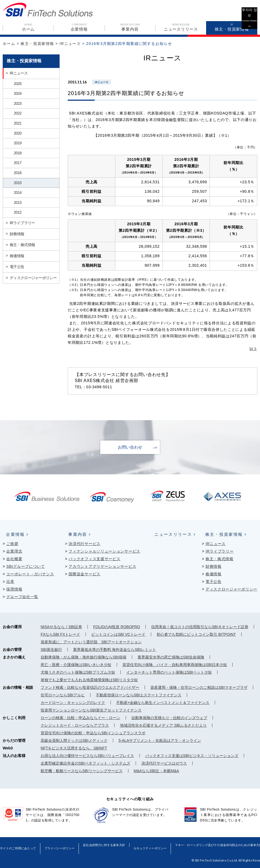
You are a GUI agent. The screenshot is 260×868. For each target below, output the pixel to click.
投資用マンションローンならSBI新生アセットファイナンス (91, 710)
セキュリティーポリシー (152, 844)
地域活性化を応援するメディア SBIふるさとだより (163, 725)
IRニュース (70, 44)
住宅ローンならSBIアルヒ (63, 695)
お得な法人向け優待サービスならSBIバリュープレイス (87, 755)
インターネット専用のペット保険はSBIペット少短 (169, 672)
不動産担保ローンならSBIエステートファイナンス (139, 695)
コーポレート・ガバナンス (30, 574)
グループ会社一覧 (22, 596)
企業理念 (14, 551)
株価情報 (214, 574)
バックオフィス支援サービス (94, 559)
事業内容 (76, 534)
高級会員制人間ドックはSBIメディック (74, 740)
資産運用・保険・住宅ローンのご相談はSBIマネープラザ (199, 687)
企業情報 (13, 534)
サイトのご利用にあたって (18, 844)
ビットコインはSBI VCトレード (118, 634)
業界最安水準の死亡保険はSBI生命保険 (171, 657)
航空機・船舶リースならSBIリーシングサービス (82, 771)
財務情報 (214, 566)
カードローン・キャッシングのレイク (73, 702)
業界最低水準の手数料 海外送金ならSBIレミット (115, 649)
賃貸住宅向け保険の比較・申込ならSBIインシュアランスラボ (93, 733)
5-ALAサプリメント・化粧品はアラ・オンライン (160, 740)
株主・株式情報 (220, 559)
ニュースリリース (170, 534)
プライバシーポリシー (60, 844)
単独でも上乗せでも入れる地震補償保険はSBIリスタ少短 (89, 680)
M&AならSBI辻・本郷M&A (156, 771)
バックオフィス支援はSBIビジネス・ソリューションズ (192, 755)
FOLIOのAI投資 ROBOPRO (117, 626)
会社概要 (14, 559)
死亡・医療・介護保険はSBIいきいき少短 (76, 664)
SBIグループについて (25, 566)
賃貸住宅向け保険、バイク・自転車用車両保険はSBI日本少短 (175, 664)
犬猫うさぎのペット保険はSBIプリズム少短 (78, 672)
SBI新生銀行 (51, 649)
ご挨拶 (12, 543)
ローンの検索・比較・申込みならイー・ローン (80, 717)
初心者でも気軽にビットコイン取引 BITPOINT (196, 634)
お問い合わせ (130, 447)
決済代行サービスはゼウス (164, 763)
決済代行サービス (84, 543)
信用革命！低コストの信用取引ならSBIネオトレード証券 (200, 626)
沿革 (10, 581)
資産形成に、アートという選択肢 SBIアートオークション (91, 642)
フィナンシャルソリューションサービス (104, 551)
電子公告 (214, 581)
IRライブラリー (220, 551)
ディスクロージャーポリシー (231, 589)
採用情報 (14, 589)
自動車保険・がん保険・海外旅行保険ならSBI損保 (84, 657)
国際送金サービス (84, 574)
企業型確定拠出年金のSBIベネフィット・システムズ (85, 763)
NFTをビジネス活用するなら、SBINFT (74, 748)
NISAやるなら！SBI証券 (61, 626)
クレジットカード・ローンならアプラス (75, 725)
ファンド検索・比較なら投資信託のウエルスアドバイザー (90, 687)
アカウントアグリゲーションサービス (102, 566)
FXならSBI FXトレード (60, 634)
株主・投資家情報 (37, 44)
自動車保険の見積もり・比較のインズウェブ (169, 717)
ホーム (9, 44)
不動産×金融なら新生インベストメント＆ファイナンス (163, 702)
